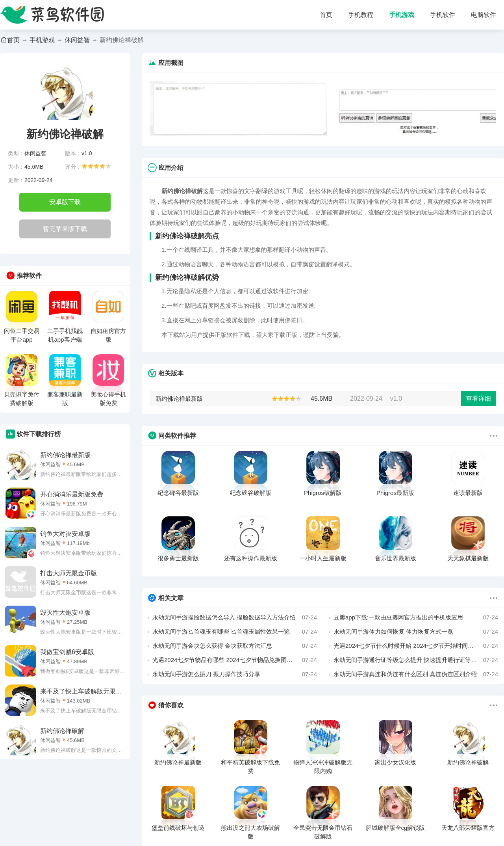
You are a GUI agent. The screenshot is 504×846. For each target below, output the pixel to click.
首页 (326, 15)
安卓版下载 (65, 202)
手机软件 (443, 15)
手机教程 (361, 15)
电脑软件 (484, 15)
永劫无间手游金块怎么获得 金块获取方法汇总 (235, 646)
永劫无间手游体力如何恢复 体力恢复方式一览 (416, 632)
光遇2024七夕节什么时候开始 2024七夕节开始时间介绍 (416, 646)
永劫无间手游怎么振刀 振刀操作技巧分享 (235, 674)
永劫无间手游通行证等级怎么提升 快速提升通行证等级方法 (416, 660)
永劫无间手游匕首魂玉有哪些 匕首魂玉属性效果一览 (235, 632)
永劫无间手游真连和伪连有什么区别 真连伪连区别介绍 (416, 674)
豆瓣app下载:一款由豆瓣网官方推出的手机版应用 (416, 617)
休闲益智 (77, 40)
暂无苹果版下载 (65, 229)
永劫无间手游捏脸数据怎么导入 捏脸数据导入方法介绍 (235, 617)
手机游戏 (402, 15)
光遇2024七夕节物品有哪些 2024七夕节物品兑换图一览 (235, 660)
